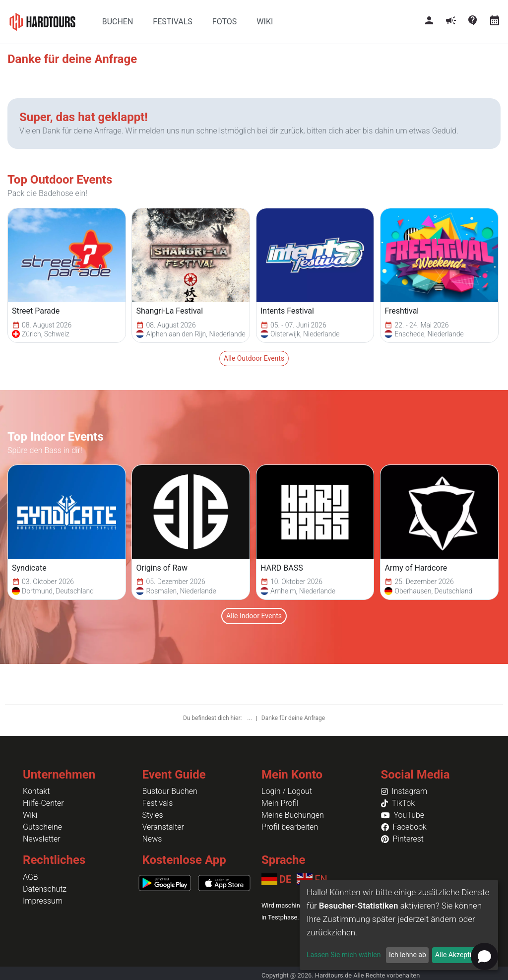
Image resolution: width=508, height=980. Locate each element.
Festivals (158, 803)
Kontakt (36, 791)
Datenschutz (45, 889)
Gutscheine (42, 827)
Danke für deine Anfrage (293, 718)
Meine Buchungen (293, 815)
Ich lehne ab (408, 955)
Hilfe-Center (43, 803)
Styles (153, 815)
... (250, 718)
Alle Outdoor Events (254, 358)
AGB (31, 877)
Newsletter (42, 839)
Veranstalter (163, 827)
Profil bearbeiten (290, 827)
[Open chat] (484, 956)
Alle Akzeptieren (460, 955)
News (152, 839)
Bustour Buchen (170, 791)
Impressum (43, 901)
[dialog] (399, 925)
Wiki (30, 815)
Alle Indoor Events (254, 616)
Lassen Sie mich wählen (344, 955)
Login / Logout (287, 791)
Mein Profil (280, 803)
